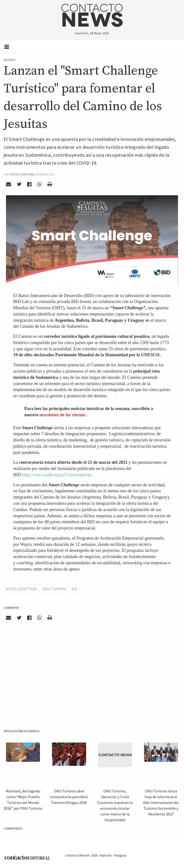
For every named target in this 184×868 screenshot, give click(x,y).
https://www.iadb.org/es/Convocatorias (56, 475)
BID (74, 589)
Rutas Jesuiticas (21, 589)
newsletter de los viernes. (63, 415)
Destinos (10, 60)
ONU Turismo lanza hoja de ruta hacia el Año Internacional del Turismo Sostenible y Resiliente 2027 (161, 803)
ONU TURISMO (54, 589)
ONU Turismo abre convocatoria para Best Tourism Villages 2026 (69, 797)
